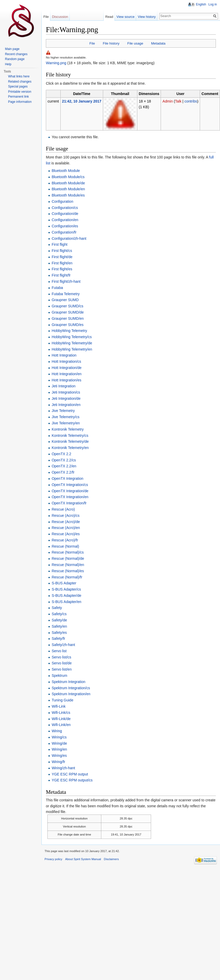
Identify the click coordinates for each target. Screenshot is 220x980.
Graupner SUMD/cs (67, 306)
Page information (20, 102)
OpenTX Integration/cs (70, 485)
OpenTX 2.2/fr (63, 472)
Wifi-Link (59, 706)
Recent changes (16, 54)
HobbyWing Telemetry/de (72, 343)
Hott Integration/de (66, 368)
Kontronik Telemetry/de (70, 441)
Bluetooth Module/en (68, 189)
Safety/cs (59, 614)
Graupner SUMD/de (68, 312)
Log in (213, 4)
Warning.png (56, 63)
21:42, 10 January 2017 (82, 101)
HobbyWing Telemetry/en (72, 349)
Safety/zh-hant (63, 645)
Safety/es (59, 633)
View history (147, 17)
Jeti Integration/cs (66, 392)
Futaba (57, 288)
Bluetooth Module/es (68, 195)
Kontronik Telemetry (68, 429)
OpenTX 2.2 (61, 454)
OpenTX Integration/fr (69, 503)
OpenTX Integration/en (70, 497)
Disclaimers (111, 859)
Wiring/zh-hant (63, 768)
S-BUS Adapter (64, 583)
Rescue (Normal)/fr (67, 577)
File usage (135, 43)
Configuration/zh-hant (69, 238)
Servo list (59, 651)
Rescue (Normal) (65, 546)
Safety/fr (58, 638)
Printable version (20, 92)
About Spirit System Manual (83, 859)
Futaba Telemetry (66, 294)
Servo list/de (62, 663)
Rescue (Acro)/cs (65, 516)
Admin (168, 101)
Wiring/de (59, 743)
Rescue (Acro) (63, 509)
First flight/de (62, 257)
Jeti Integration (63, 386)
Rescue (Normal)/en (68, 565)
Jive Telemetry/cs (65, 417)
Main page (12, 49)
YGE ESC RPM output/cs (72, 780)
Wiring (57, 731)
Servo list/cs (61, 657)
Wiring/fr (58, 762)
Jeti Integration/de (66, 398)
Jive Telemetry (63, 411)
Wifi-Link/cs (61, 713)
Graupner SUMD (65, 300)
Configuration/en (65, 220)
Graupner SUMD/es (68, 325)
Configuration (62, 201)
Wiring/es (59, 756)
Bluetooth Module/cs (68, 177)
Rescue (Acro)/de (66, 522)
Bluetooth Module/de (68, 183)
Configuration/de (65, 214)
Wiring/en (59, 749)
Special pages (18, 86)
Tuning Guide (62, 700)
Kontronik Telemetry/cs (70, 435)
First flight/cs (62, 251)
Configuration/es (65, 226)
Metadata (158, 43)
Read (109, 17)
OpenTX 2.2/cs (64, 460)
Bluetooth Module (66, 171)
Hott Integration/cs (66, 361)
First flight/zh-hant (66, 281)
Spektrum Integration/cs (71, 688)
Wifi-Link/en (61, 725)
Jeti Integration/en (66, 405)
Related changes (20, 82)
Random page (15, 59)
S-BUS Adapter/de (66, 596)
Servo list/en (62, 669)
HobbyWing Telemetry (69, 331)
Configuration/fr (64, 232)
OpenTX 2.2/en (64, 466)
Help (8, 64)
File (92, 43)
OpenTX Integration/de (70, 491)
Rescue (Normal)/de (68, 558)
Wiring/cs (59, 737)
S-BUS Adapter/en (66, 602)
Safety (57, 608)
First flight (59, 244)
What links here (19, 76)
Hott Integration (64, 355)
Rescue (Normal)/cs (68, 552)
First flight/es (62, 269)
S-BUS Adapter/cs (66, 589)
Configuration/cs (65, 208)
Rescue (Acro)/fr (65, 540)
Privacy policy (53, 859)
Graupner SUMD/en (68, 318)
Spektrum (59, 676)
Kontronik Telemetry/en (70, 448)
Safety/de (59, 620)
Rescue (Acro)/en (66, 528)
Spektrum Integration (68, 682)
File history (111, 43)
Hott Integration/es (66, 380)
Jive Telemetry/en (66, 423)
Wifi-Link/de (61, 719)
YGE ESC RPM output (70, 774)
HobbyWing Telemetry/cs (72, 337)
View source (126, 17)
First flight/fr (61, 275)
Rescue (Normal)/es (68, 571)
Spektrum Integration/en (71, 694)
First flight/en (62, 263)
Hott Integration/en (66, 374)
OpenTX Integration (67, 478)
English (201, 4)
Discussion (60, 17)
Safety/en (59, 626)
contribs (191, 101)
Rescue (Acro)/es (66, 534)
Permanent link (18, 97)
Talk (178, 101)
